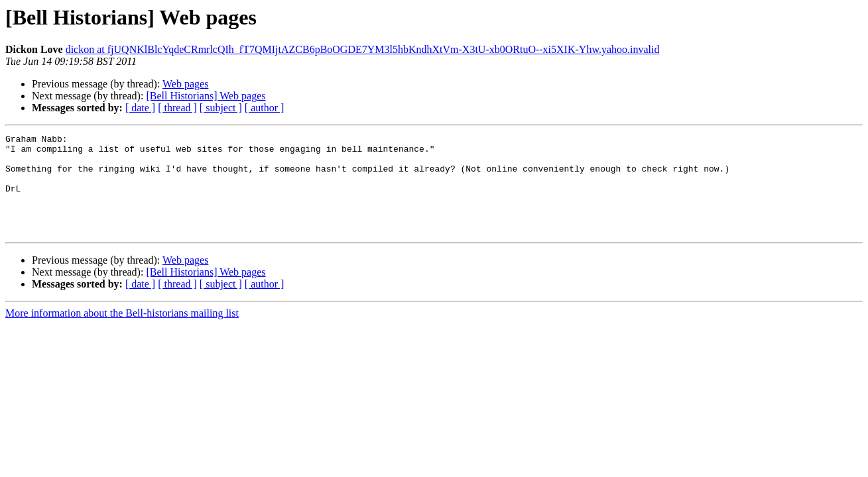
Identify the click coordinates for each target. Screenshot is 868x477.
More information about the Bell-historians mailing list (122, 333)
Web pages (185, 84)
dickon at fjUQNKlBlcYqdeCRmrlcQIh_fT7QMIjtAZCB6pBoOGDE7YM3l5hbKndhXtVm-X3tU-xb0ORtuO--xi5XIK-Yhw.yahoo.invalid (363, 49)
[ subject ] (221, 108)
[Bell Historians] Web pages (206, 96)
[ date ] (140, 108)
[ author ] (265, 108)
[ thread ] (177, 108)
